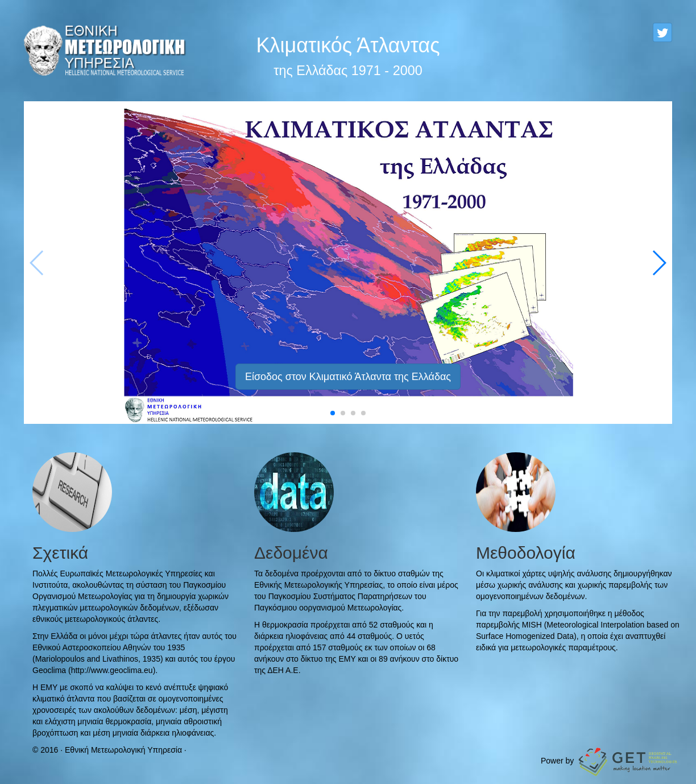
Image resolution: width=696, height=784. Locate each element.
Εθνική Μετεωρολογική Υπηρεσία (123, 750)
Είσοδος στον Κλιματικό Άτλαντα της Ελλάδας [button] (348, 377)
